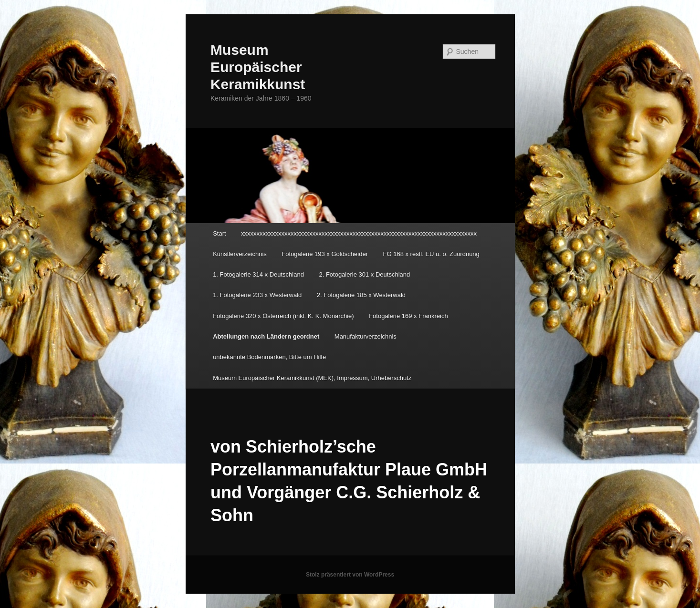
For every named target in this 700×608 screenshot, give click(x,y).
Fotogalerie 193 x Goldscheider (325, 254)
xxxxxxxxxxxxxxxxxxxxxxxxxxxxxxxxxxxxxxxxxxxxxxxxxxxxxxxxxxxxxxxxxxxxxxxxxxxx (359, 233)
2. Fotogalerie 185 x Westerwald (361, 295)
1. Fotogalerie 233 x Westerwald (257, 295)
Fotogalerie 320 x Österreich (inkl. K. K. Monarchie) (283, 316)
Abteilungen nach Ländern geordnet (266, 336)
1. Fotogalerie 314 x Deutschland (258, 274)
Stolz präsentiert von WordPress (350, 575)
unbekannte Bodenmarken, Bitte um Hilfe (269, 357)
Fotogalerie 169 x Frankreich (408, 316)
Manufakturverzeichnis (366, 336)
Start (219, 233)
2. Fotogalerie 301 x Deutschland (364, 274)
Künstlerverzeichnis (240, 254)
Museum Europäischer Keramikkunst (258, 67)
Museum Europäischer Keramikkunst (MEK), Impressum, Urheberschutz (312, 378)
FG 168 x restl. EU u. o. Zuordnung (431, 254)
